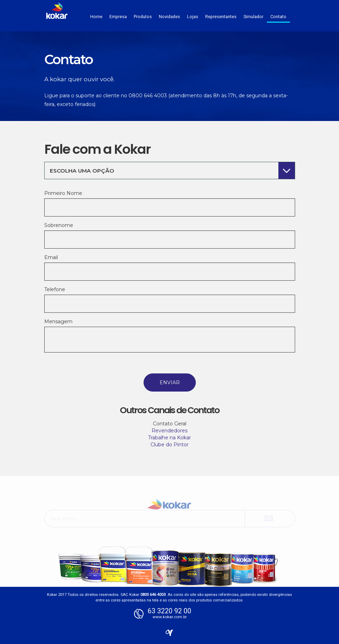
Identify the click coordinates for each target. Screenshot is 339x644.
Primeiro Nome (63, 193)
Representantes (221, 17)
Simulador (253, 17)
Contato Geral (170, 424)
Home (96, 17)
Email (51, 257)
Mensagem (58, 321)
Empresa (118, 17)
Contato (278, 17)
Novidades (169, 17)
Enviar (170, 382)
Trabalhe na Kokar (169, 438)
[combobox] (170, 171)
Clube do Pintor (169, 445)
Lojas (193, 17)
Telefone (55, 289)
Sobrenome (59, 225)
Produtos (143, 17)
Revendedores (169, 431)
